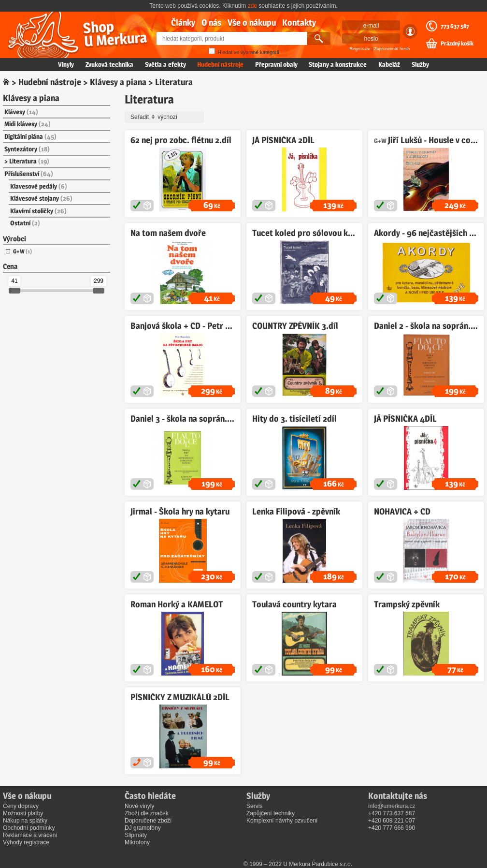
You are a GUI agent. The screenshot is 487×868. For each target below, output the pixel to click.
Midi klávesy (28, 124)
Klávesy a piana (118, 82)
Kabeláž (389, 64)
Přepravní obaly (276, 64)
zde (252, 6)
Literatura (29, 161)
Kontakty (299, 22)
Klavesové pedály (39, 186)
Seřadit (166, 117)
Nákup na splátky (25, 821)
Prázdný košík (457, 44)
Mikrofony (137, 842)
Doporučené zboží (148, 821)
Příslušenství (29, 174)
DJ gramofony (143, 828)
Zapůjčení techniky (271, 813)
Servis (254, 806)
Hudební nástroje (220, 64)
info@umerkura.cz (392, 806)
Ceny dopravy (21, 806)
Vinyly (66, 64)
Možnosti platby (23, 813)
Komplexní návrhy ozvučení (282, 821)
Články (183, 22)
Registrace (360, 49)
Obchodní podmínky (29, 828)
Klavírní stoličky (38, 211)
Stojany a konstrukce (338, 64)
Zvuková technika (109, 64)
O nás (211, 22)
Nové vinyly (139, 806)
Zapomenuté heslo (392, 49)
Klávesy (21, 112)
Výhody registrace (26, 842)
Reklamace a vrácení (30, 835)
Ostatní (25, 223)
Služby (420, 64)
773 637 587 (455, 26)
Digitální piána (30, 136)
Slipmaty (136, 835)
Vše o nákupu (252, 22)
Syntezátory (27, 149)
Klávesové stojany (41, 198)
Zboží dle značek (147, 813)
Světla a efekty (165, 64)
